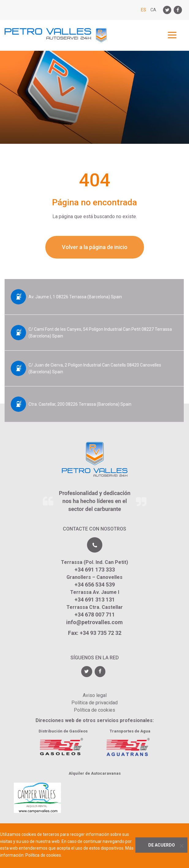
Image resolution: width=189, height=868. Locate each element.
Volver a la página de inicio (95, 247)
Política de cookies (95, 710)
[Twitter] (167, 10)
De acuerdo (162, 845)
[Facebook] (178, 10)
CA (153, 10)
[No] (181, 846)
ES (144, 10)
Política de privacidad (95, 703)
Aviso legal (95, 695)
